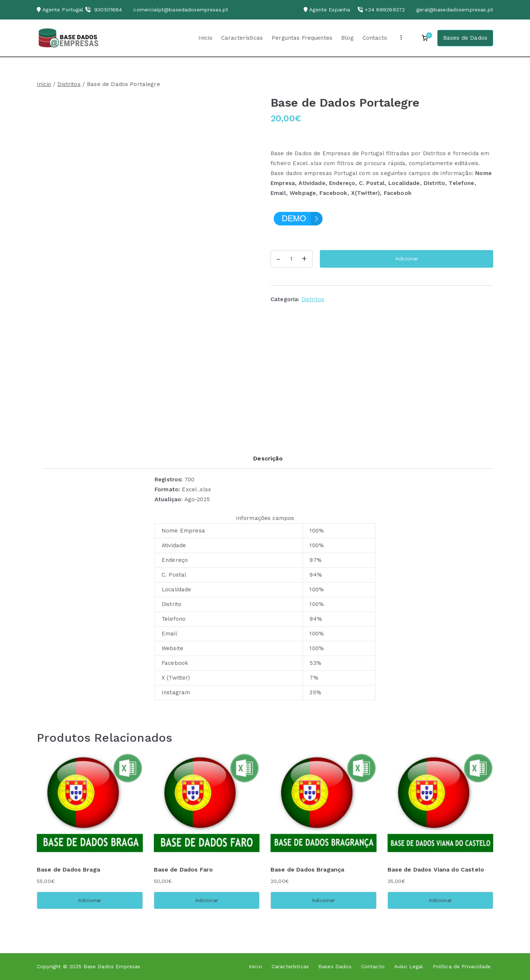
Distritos (69, 84)
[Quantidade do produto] (291, 259)
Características (242, 38)
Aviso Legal (409, 966)
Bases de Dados (465, 38)
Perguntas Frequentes (302, 38)
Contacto (375, 38)
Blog (347, 38)
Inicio (205, 38)
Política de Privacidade (462, 966)
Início (44, 84)
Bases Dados (335, 966)
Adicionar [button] (90, 900)
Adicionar (407, 259)
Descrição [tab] (268, 458)
